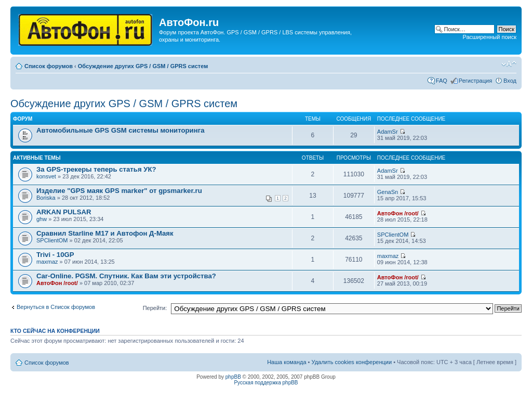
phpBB (233, 377)
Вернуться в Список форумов (56, 307)
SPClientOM (52, 240)
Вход (510, 81)
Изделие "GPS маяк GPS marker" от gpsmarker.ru (119, 191)
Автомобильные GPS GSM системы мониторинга (121, 130)
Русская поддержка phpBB (266, 383)
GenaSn (388, 192)
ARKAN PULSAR (64, 212)
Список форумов (49, 66)
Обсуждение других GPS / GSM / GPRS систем (143, 66)
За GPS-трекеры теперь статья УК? (96, 169)
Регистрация (475, 81)
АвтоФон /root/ (398, 213)
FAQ (442, 81)
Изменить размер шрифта (509, 64)
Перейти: (155, 308)
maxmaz (47, 262)
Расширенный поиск (489, 37)
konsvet (46, 176)
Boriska (46, 198)
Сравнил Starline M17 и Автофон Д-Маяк (105, 233)
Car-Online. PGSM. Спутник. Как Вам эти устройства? (126, 276)
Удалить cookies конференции (352, 362)
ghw (42, 219)
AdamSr (388, 132)
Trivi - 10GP (55, 255)
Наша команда (287, 362)
